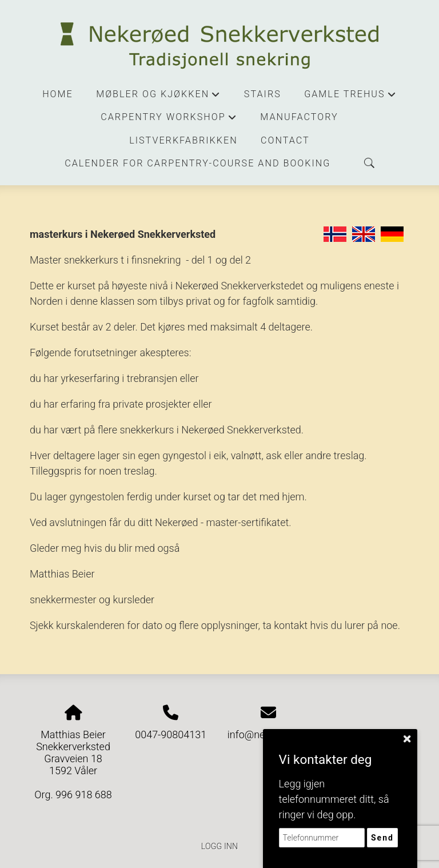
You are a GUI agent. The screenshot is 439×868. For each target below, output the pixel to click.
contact (285, 140)
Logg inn (219, 847)
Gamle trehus (350, 97)
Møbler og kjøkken (158, 97)
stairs (263, 94)
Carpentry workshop (169, 120)
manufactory (299, 117)
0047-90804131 (171, 734)
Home (58, 94)
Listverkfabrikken (183, 140)
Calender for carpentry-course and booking (197, 163)
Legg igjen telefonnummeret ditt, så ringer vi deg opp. (334, 799)
